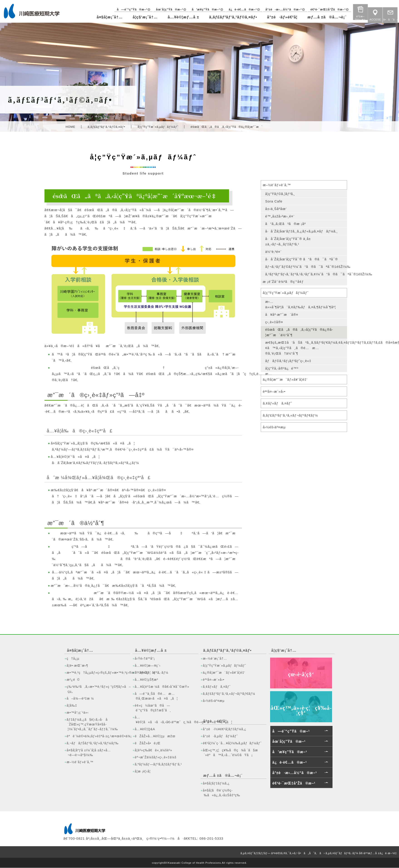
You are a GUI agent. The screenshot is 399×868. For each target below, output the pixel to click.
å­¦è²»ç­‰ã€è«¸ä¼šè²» (153, 750)
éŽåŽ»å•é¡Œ (148, 743)
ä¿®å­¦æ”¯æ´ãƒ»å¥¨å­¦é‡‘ (285, 380)
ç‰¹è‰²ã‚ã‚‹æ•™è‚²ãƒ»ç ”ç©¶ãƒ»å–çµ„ (98, 689)
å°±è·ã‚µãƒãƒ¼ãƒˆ (220, 736)
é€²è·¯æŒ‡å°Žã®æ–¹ (328, 9)
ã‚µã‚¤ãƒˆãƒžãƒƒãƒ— (255, 853)
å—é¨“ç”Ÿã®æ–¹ (130, 9)
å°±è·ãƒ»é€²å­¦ (282, 17)
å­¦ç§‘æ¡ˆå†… (144, 17)
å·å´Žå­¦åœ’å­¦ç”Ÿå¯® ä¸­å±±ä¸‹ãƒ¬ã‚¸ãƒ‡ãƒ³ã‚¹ (288, 241)
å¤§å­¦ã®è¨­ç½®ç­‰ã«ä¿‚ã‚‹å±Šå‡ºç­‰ (221, 793)
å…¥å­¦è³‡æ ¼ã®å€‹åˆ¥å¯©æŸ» (162, 687)
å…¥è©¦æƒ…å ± (182, 17)
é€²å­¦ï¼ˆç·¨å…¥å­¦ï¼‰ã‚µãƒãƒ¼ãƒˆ (232, 743)
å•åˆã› (390, 14)
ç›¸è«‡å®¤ (274, 322)
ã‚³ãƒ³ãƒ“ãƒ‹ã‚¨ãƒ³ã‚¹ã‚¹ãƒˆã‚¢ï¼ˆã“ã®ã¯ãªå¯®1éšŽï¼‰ (306, 274)
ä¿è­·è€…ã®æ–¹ (242, 9)
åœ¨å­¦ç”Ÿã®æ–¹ (168, 9)
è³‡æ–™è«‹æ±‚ (360, 10)
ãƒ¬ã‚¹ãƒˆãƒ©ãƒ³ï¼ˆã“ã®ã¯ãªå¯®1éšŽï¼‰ (306, 267)
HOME (70, 127)
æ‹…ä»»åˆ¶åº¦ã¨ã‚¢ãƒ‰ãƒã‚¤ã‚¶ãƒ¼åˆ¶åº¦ (301, 305)
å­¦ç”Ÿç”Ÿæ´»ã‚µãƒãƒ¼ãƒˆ (158, 127)
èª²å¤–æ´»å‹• (274, 392)
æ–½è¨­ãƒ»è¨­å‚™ (277, 185)
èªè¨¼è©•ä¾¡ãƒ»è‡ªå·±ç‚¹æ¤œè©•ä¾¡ (98, 736)
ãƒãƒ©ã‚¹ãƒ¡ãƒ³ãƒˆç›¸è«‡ (288, 361)
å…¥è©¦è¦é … (147, 673)
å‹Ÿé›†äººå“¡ (145, 658)
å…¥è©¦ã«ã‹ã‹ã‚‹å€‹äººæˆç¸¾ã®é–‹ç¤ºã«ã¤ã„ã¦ (166, 720)
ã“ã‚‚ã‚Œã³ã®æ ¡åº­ (286, 224)
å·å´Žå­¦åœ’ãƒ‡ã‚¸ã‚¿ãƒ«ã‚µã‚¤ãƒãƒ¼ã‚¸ (302, 231)
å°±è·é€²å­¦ (215, 721)
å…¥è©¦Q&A (145, 729)
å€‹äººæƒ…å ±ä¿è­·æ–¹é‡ (379, 853)
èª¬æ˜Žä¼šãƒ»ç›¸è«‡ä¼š (155, 757)
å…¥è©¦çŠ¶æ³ (148, 680)
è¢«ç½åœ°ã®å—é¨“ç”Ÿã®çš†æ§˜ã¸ (153, 708)
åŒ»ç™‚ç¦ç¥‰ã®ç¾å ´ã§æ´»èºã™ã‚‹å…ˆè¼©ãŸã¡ (230, 753)
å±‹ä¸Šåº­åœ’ (276, 209)
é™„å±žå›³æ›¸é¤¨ (280, 216)
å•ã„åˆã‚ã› (312, 853)
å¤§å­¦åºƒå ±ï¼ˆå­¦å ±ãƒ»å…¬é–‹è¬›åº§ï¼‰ (89, 753)
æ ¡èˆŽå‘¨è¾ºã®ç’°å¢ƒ (283, 282)
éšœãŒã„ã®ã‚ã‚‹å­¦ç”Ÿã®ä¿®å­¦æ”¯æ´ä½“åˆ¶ (299, 332)
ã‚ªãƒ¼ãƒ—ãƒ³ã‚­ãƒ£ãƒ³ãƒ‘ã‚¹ (158, 764)
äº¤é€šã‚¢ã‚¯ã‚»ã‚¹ (284, 853)
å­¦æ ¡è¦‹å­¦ (143, 771)
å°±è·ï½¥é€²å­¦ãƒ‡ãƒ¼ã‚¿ (224, 729)
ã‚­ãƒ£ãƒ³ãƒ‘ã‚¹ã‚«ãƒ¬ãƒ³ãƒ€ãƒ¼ (291, 416)
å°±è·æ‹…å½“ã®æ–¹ (283, 9)
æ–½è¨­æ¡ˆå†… (215, 658)
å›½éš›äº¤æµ (276, 427)
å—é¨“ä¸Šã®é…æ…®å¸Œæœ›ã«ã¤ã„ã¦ (156, 696)
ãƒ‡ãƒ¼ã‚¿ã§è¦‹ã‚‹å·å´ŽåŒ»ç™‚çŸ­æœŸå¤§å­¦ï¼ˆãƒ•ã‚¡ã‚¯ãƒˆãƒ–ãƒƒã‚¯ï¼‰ (92, 724)
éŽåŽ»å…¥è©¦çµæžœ (155, 736)
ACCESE (375, 14)
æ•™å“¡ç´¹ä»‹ (78, 713)
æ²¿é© (73, 680)
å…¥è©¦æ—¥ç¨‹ (148, 666)
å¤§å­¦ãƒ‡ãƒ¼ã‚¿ (216, 783)
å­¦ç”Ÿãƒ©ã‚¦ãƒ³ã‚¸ (280, 194)
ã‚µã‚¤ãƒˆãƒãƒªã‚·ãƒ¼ (342, 853)
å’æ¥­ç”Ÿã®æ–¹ (205, 9)
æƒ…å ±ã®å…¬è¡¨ (327, 17)
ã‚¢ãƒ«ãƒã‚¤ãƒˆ (278, 403)
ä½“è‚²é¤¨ (273, 252)
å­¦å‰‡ (72, 705)
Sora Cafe (274, 201)
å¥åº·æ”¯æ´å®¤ (282, 315)
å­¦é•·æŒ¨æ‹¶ (77, 666)
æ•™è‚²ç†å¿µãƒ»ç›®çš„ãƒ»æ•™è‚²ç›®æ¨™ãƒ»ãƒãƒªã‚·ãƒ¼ (98, 673)
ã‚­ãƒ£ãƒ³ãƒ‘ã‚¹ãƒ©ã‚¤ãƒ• (232, 17)
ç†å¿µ (73, 658)
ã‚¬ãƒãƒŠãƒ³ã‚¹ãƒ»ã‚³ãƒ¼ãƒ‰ (92, 743)
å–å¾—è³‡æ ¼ (80, 698)
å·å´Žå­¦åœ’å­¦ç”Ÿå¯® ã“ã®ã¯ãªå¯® (302, 259)
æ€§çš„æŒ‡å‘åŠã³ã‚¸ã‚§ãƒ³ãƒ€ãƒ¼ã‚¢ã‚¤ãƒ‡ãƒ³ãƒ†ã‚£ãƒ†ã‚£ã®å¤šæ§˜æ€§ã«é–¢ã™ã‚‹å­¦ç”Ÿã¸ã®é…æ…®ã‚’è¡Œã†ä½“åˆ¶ (306, 348)
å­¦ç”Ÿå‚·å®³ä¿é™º (282, 369)
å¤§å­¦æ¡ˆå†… (108, 17)
